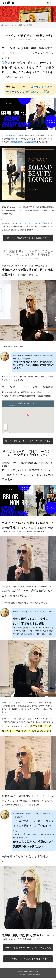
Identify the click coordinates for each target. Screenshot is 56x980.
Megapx (23, 974)
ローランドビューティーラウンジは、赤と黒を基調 (29, 223)
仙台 (4, 63)
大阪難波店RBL (17, 142)
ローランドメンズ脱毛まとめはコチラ (28, 959)
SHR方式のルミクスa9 (18, 135)
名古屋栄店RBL (31, 142)
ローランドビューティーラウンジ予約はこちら (28, 441)
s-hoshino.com (36, 974)
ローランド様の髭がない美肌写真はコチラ (28, 238)
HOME (5, 25)
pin (1, 219)
